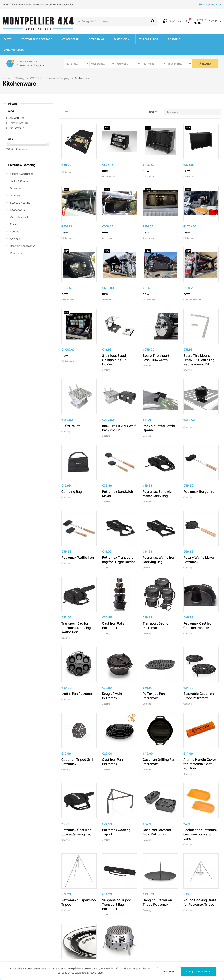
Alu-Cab (17, 118)
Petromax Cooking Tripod (116, 832)
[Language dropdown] (214, 21)
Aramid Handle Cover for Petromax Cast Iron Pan (200, 764)
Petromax (18, 128)
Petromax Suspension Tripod (79, 902)
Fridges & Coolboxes (22, 174)
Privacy (14, 224)
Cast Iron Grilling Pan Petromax (159, 762)
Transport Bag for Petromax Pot (156, 625)
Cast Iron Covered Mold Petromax (157, 832)
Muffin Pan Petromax (77, 694)
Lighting (15, 231)
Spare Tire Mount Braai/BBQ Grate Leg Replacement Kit (199, 360)
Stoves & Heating (20, 203)
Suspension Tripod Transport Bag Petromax (117, 904)
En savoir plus (95, 973)
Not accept (169, 972)
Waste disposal (19, 217)
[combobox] (77, 64)
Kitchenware (17, 210)
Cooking (106, 370)
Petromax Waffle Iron (78, 557)
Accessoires (108, 238)
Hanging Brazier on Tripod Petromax (157, 902)
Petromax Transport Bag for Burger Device (119, 560)
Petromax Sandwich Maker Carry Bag (158, 494)
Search (205, 64)
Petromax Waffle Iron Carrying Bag (159, 560)
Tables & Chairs (19, 181)
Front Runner (20, 123)
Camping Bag (72, 491)
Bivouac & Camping (22, 165)
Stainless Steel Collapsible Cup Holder (114, 360)
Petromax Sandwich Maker (117, 494)
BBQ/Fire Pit (71, 426)
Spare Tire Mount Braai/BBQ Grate (156, 358)
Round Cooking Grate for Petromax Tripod (200, 902)
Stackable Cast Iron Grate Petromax (199, 696)
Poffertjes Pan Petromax (154, 696)
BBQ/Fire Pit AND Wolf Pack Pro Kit (119, 428)
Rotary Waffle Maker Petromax (199, 560)
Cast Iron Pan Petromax (112, 762)
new (105, 171)
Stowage (15, 188)
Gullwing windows (192, 300)
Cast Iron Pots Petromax (113, 625)
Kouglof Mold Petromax (112, 696)
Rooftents (16, 253)
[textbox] (77, 64)
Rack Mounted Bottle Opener (159, 428)
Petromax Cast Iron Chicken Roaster (198, 625)
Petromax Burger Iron (200, 491)
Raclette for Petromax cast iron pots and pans (200, 834)
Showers (15, 195)
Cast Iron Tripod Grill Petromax (77, 762)
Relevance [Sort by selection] (194, 112)
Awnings (15, 239)
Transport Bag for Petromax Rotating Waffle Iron (76, 628)
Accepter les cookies (198, 971)
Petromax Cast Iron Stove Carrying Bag (76, 832)
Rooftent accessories (23, 246)
